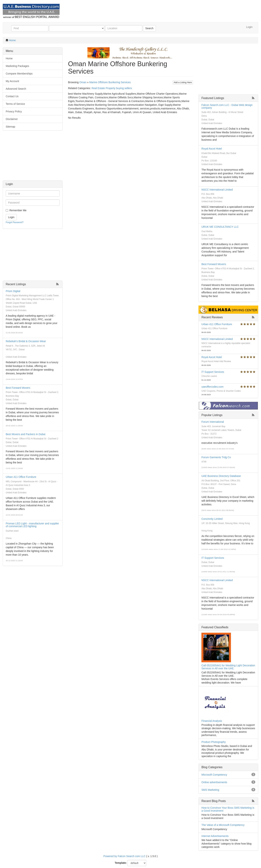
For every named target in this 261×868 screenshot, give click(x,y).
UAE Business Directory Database (221, 476)
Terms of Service (15, 104)
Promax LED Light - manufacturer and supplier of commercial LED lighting (32, 525)
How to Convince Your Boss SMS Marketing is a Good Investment (228, 809)
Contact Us (12, 96)
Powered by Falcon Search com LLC (125, 856)
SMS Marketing (210, 790)
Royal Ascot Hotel (212, 149)
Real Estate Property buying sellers (112, 88)
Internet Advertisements (215, 836)
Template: (121, 863)
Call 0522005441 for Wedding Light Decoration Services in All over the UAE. (228, 667)
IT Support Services (213, 372)
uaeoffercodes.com (212, 387)
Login (249, 27)
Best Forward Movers (18, 388)
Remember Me (18, 210)
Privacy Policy (14, 111)
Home (12, 40)
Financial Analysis (212, 721)
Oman (83, 82)
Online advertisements (214, 782)
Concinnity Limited (212, 519)
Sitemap (10, 127)
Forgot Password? (15, 222)
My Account (12, 81)
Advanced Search (16, 89)
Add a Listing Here (183, 82)
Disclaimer (12, 119)
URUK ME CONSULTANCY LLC (220, 227)
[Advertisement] (33, 157)
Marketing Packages (17, 66)
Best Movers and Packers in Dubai (26, 434)
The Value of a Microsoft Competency (223, 825)
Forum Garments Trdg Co (216, 457)
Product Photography (214, 742)
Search (149, 28)
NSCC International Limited (217, 190)
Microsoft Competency (214, 775)
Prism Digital (13, 291)
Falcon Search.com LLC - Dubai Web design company (227, 106)
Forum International (213, 422)
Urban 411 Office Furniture (21, 477)
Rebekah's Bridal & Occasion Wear (26, 341)
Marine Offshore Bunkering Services (110, 82)
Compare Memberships (19, 74)
